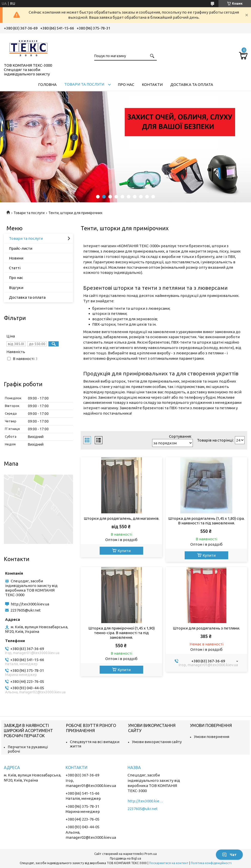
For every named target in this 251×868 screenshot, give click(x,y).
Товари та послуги (84, 84)
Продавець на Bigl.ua (126, 858)
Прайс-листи (21, 248)
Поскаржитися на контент (169, 863)
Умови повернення (212, 737)
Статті (15, 268)
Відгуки (16, 288)
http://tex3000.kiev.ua (30, 604)
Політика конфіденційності (211, 863)
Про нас (126, 84)
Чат (229, 855)
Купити (124, 551)
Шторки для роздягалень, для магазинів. (122, 518)
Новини (16, 258)
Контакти (152, 84)
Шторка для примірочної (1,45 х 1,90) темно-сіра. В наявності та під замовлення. (122, 633)
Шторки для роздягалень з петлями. (206, 628)
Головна (47, 84)
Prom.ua (151, 854)
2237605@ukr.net (26, 610)
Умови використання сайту (157, 742)
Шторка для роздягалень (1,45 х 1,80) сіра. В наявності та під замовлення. (206, 521)
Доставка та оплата (192, 84)
